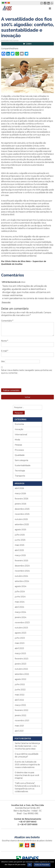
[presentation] (19, 383)
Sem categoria (21, 460)
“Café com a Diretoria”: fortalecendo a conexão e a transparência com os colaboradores (27, 787)
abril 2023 (19, 648)
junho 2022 (20, 690)
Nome (5, 341)
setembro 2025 (22, 524)
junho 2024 (20, 597)
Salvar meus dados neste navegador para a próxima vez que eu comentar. (27, 372)
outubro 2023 (21, 628)
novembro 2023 (22, 622)
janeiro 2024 (20, 617)
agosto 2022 (20, 679)
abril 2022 (19, 700)
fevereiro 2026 (21, 499)
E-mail (5, 351)
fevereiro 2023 (22, 659)
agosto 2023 (20, 633)
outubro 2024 (21, 576)
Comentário (7, 321)
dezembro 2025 (22, 509)
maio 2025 (20, 545)
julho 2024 (20, 592)
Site (3, 361)
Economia (19, 424)
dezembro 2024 (22, 566)
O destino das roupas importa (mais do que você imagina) (27, 775)
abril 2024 (19, 607)
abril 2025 (19, 550)
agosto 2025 (20, 530)
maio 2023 (20, 643)
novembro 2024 (22, 571)
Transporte (20, 476)
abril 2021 (19, 731)
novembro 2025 (22, 514)
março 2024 (20, 612)
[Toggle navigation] (50, 8)
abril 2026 (19, 488)
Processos (19, 450)
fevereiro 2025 (21, 561)
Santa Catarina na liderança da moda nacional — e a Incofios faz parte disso (27, 746)
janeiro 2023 (20, 664)
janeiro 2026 (20, 504)
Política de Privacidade (42, 865)
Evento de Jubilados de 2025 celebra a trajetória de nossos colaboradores (27, 765)
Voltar (28, 397)
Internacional (21, 435)
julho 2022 (20, 684)
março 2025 (20, 555)
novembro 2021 (22, 721)
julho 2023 (20, 638)
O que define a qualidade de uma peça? (27, 755)
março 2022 (20, 705)
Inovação (19, 429)
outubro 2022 (21, 669)
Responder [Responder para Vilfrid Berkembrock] (6, 302)
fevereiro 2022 (22, 710)
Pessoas (18, 445)
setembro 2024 (22, 581)
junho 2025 (20, 540)
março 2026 (20, 493)
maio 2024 (20, 602)
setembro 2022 (22, 674)
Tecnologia (20, 471)
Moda (17, 440)
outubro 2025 (21, 519)
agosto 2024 (20, 586)
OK (30, 865)
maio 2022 (20, 695)
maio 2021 (19, 726)
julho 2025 (20, 535)
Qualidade (20, 455)
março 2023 (20, 653)
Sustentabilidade (23, 465)
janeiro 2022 (20, 715)
